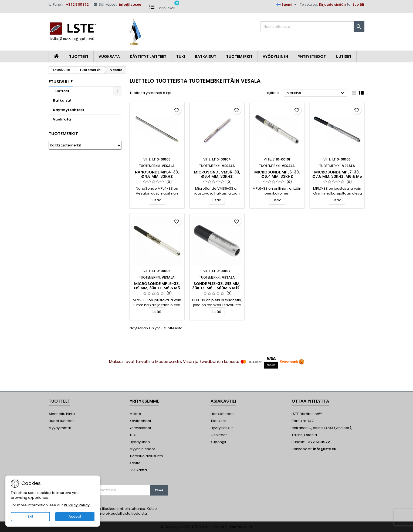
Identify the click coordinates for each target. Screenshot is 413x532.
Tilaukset (218, 421)
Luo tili (358, 4)
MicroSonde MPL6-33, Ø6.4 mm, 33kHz (277, 174)
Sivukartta (138, 470)
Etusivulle (61, 82)
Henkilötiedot (222, 414)
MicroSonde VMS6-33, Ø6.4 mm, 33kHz (217, 174)
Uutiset (344, 56)
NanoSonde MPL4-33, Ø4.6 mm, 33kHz (157, 174)
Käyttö (135, 463)
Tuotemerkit (239, 56)
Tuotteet (79, 56)
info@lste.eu (130, 4)
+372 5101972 (77, 4)
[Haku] (312, 27)
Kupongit (218, 442)
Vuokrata (109, 56)
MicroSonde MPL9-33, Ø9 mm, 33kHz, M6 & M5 (157, 286)
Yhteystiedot (312, 56)
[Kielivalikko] (287, 5)
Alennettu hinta (62, 414)
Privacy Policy (77, 505)
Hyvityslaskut (222, 428)
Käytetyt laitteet (148, 56)
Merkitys (316, 93)
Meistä (135, 414)
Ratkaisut (206, 56)
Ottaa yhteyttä (310, 401)
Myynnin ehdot (142, 449)
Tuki (181, 56)
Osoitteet (219, 435)
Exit (31, 516)
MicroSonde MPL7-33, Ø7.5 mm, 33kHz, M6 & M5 (337, 174)
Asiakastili (223, 401)
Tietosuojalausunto (146, 456)
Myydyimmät (60, 428)
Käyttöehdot (140, 421)
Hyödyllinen (275, 56)
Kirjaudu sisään (332, 4)
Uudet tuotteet (61, 421)
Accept (75, 516)
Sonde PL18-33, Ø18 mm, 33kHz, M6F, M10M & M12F (217, 286)
